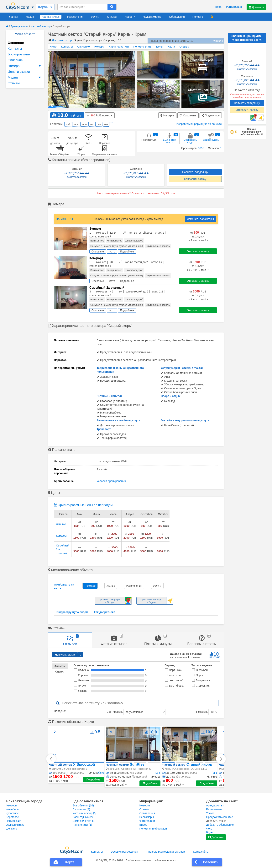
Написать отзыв (65, 655)
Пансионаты (82, 825)
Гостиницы (81, 809)
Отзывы (112, 17)
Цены (160, 47)
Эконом (61, 524)
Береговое (12, 817)
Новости (130, 17)
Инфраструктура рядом (72, 612)
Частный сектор (41, 26)
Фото (53, 47)
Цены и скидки (19, 72)
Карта (171, 47)
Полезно (198, 17)
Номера (25, 66)
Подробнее (93, 779)
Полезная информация (154, 829)
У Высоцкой (72, 764)
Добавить (256, 7)
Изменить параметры (200, 219)
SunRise (125, 764)
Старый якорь (187, 764)
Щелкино (11, 829)
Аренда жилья (51, 17)
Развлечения (75, 17)
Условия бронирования (111, 481)
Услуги (95, 17)
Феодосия (12, 805)
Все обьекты (83, 805)
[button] (60, 781)
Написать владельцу (195, 172)
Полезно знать (142, 47)
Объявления (177, 17)
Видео (143, 825)
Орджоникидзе (15, 825)
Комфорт (62, 536)
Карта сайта (201, 852)
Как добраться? (105, 612)
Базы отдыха (83, 817)
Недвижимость (152, 17)
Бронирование (19, 54)
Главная (13, 17)
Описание (15, 60)
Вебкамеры (147, 817)
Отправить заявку (195, 179)
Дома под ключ (84, 821)
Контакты (15, 49)
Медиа (30, 17)
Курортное (12, 813)
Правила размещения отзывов (166, 852)
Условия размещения (125, 852)
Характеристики (119, 47)
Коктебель (12, 809)
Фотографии (147, 821)
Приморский (13, 821)
